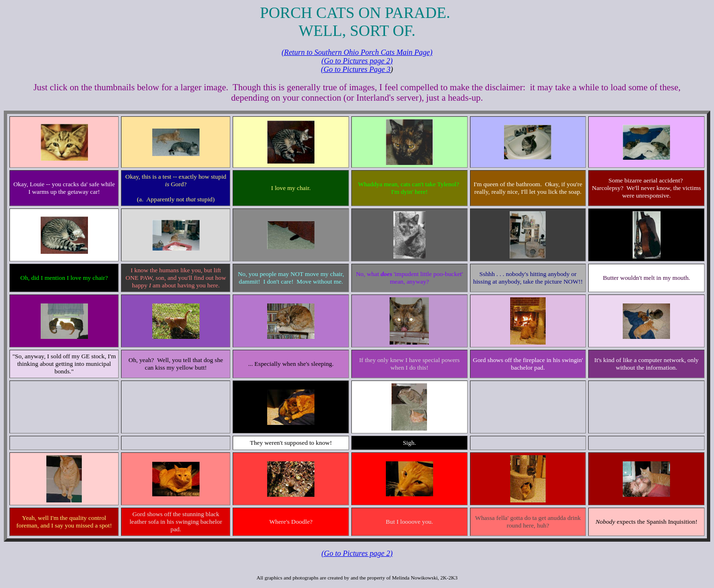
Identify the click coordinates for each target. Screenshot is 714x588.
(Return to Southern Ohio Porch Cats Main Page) (357, 52)
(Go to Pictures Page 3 (356, 69)
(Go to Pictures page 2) (357, 61)
